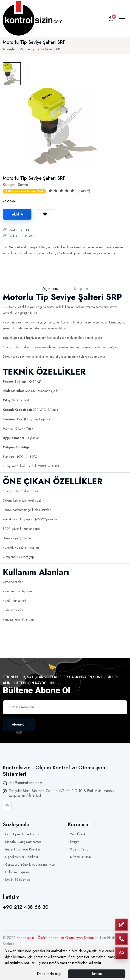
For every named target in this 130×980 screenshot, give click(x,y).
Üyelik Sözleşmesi (18, 880)
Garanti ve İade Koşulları (23, 849)
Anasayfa (9, 49)
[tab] (12, 74)
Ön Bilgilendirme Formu (22, 834)
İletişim (75, 842)
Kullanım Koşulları (18, 872)
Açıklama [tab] (51, 289)
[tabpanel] (63, 126)
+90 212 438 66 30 (26, 907)
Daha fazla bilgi (49, 974)
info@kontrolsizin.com (25, 783)
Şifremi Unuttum (81, 857)
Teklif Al (17, 214)
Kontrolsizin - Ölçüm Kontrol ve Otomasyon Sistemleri (58, 938)
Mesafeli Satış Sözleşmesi (24, 842)
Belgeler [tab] (80, 289)
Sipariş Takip (79, 849)
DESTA (25, 230)
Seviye (23, 185)
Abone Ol (19, 724)
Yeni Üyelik (78, 834)
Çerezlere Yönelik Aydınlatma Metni (31, 864)
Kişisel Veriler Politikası (21, 857)
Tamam (97, 974)
